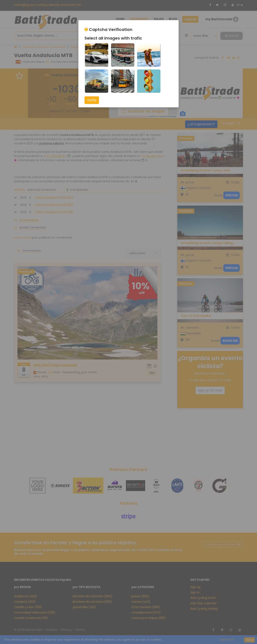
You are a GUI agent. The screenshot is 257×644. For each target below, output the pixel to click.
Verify (92, 100)
